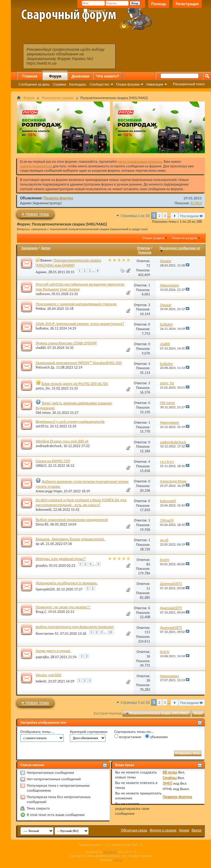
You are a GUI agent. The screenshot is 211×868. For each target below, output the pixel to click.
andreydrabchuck (49, 446)
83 (148, 564)
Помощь (159, 4)
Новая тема (35, 214)
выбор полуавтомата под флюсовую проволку (75, 627)
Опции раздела (154, 238)
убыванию (156, 737)
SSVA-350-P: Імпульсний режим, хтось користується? (80, 324)
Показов (145, 252)
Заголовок (29, 248)
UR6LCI (41, 466)
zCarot (118, 860)
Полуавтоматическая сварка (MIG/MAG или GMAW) (68, 263)
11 (148, 588)
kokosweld (44, 510)
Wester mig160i (49, 675)
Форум (55, 76)
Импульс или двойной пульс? (61, 559)
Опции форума (128, 84)
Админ (26, 203)
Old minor (43, 413)
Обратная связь (134, 830)
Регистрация (187, 4)
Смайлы (170, 778)
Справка (59, 84)
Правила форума (59, 198)
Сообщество (99, 84)
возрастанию (128, 737)
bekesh (41, 681)
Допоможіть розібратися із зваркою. (67, 583)
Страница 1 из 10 (135, 216)
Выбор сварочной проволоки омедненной (72, 520)
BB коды (170, 772)
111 (147, 632)
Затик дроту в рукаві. (53, 651)
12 (110, 632)
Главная (30, 76)
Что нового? (108, 76)
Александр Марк (49, 491)
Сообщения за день (34, 84)
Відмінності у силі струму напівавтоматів (70, 421)
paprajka (42, 657)
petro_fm (43, 388)
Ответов (144, 248)
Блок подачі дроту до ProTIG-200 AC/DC (75, 384)
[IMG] (168, 783)
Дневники (80, 76)
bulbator (42, 328)
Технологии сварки (58, 98)
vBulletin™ (110, 852)
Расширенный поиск (189, 84)
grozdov (41, 566)
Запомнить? (95, 11)
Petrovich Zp (45, 367)
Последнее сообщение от (180, 249)
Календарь (78, 84)
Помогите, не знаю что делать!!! (63, 607)
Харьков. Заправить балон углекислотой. (70, 539)
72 (148, 266)
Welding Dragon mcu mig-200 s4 (62, 441)
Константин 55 (47, 634)
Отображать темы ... (37, 732)
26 (148, 680)
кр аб (40, 544)
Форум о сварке (163, 830)
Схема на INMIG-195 (53, 461)
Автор (46, 248)
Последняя (192, 216)
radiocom (43, 294)
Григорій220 (45, 589)
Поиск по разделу (185, 238)
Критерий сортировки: (89, 732)
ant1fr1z (42, 426)
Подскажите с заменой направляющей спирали (76, 304)
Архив (184, 830)
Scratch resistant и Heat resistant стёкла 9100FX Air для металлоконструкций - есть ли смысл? (81, 502)
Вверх (198, 713)
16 (148, 656)
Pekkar (41, 309)
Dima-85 (42, 524)
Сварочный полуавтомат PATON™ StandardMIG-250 (79, 363)
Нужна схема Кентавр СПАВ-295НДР (66, 343)
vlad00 (41, 348)
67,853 (196, 203)
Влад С (41, 612)
